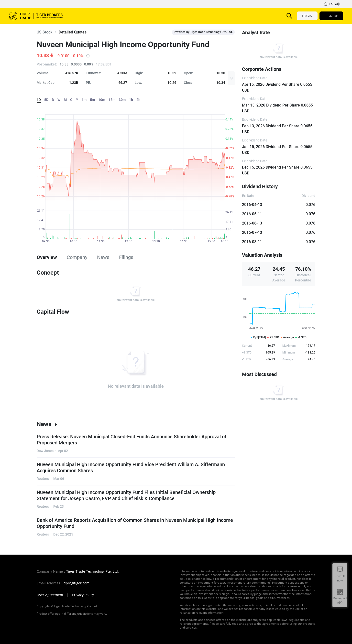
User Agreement (50, 595)
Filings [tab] (126, 257)
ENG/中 (335, 4)
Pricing (174, 16)
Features (131, 16)
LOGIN (307, 16)
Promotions (199, 16)
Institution (243, 16)
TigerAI (153, 16)
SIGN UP (331, 16)
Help (222, 16)
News (47, 424)
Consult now (340, 578)
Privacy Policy (83, 595)
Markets (83, 16)
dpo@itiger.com (77, 583)
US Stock (44, 32)
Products (106, 16)
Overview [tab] (47, 257)
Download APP (340, 600)
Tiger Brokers (36, 16)
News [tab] (103, 257)
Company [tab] (77, 257)
